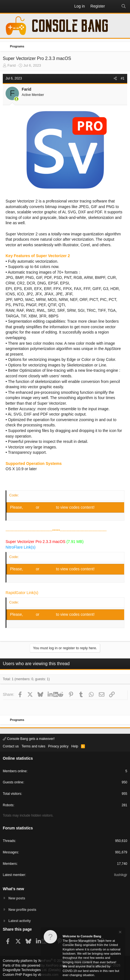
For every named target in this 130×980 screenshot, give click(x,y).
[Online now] (16, 99)
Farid (12, 65)
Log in (30, 507)
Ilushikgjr (121, 875)
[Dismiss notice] (120, 933)
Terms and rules (33, 746)
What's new (13, 889)
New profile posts (22, 910)
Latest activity (19, 921)
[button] (7, 6)
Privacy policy (58, 746)
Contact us (11, 746)
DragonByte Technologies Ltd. (25, 970)
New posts (17, 898)
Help (75, 746)
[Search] (124, 6)
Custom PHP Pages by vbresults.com (31, 975)
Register (48, 507)
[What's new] (113, 6)
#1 (123, 78)
